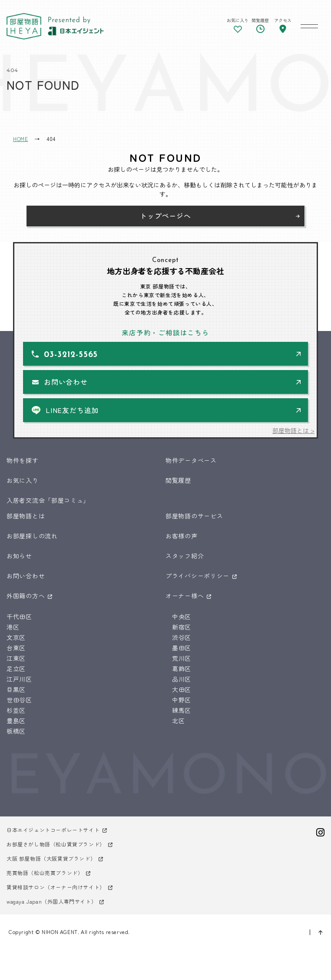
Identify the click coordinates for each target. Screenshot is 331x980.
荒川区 (182, 658)
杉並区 (16, 710)
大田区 (182, 689)
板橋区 (16, 731)
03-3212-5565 (71, 355)
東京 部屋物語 (24, 26)
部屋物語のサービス (194, 516)
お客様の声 (182, 536)
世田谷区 (19, 700)
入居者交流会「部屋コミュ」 (48, 500)
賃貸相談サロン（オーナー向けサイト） (56, 887)
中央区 (182, 616)
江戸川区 (19, 679)
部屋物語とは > (293, 430)
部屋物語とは (26, 516)
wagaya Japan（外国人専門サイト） (51, 901)
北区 (178, 721)
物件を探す (23, 460)
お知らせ (19, 556)
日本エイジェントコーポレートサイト (53, 830)
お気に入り (23, 480)
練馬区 (182, 710)
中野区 (182, 700)
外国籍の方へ (26, 596)
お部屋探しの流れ (32, 536)
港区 (13, 627)
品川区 (182, 679)
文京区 (16, 637)
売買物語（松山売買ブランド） (45, 873)
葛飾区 (182, 669)
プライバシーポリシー (197, 576)
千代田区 (19, 616)
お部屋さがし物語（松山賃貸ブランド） (56, 844)
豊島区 (16, 721)
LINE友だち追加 (72, 410)
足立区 (16, 669)
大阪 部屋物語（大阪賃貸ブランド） (51, 858)
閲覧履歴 (178, 480)
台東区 (16, 648)
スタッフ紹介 (185, 556)
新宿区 (182, 627)
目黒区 (16, 689)
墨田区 (182, 648)
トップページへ (165, 216)
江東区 (16, 658)
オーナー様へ (185, 596)
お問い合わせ (66, 382)
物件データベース (191, 460)
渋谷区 (182, 637)
